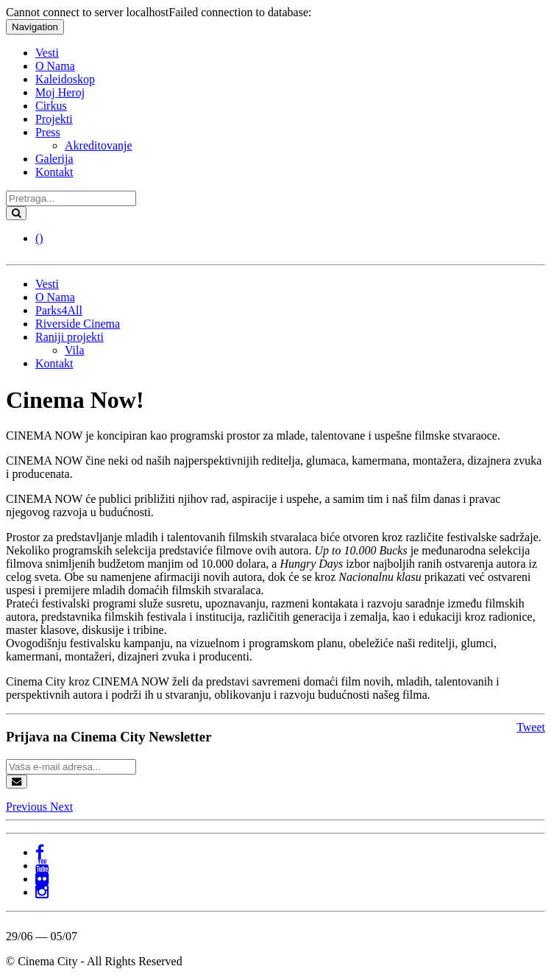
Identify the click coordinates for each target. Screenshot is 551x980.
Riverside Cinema (78, 324)
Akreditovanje (99, 145)
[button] (28, 807)
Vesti (47, 53)
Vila (75, 350)
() (39, 238)
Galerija (54, 159)
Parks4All (59, 310)
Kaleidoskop (65, 79)
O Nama (55, 66)
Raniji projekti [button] (70, 337)
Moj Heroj (60, 92)
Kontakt (54, 172)
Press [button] (48, 132)
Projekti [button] (54, 119)
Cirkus (51, 106)
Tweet (531, 727)
